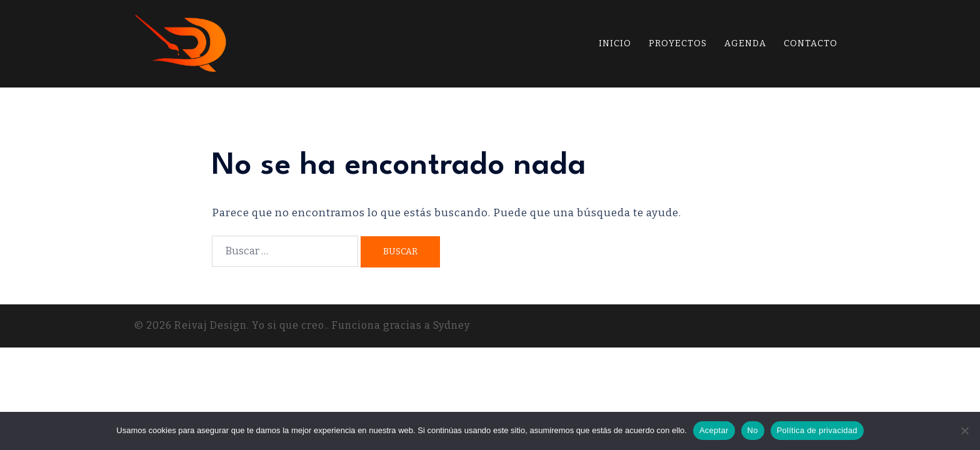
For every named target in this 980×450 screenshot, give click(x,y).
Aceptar (714, 430)
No (753, 430)
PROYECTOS (678, 43)
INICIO (615, 43)
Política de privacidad (817, 430)
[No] (964, 431)
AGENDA (745, 43)
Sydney (452, 325)
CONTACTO (811, 43)
